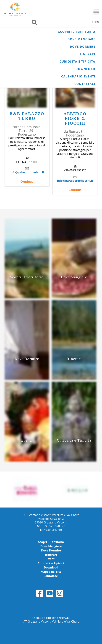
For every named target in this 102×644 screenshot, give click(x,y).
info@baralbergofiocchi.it (75, 181)
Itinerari (87, 54)
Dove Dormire (83, 47)
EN (97, 22)
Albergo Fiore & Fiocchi (75, 118)
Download (85, 69)
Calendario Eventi (78, 76)
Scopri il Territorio (77, 32)
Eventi (51, 559)
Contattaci (85, 84)
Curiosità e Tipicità (77, 62)
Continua (27, 182)
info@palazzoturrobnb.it (27, 172)
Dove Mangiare (81, 39)
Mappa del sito (51, 572)
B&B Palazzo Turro (27, 116)
